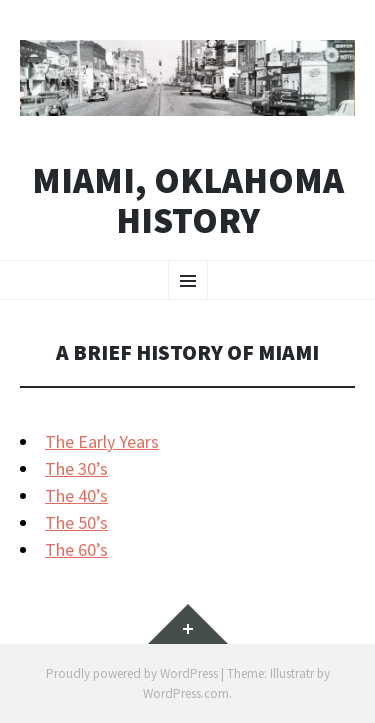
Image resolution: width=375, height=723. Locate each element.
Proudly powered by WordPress (132, 673)
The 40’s (76, 495)
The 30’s (76, 468)
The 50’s (76, 522)
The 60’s (76, 549)
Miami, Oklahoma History (188, 200)
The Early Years (102, 441)
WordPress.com (186, 693)
